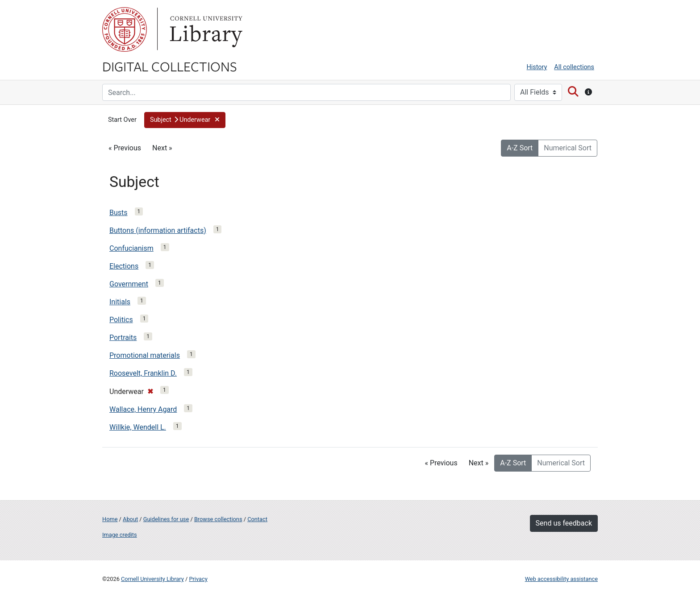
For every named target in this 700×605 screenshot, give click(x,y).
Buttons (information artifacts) (158, 230)
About (130, 519)
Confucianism (131, 248)
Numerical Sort (568, 148)
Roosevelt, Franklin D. (143, 373)
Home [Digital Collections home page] (110, 519)
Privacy (198, 579)
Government (129, 284)
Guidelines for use (166, 519)
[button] (185, 120)
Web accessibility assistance (561, 579)
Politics (121, 320)
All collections (574, 67)
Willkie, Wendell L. (138, 427)
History (537, 67)
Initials (120, 302)
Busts (119, 213)
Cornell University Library (152, 579)
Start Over (122, 120)
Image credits (120, 535)
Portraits (123, 338)
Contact (257, 519)
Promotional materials (145, 355)
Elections (124, 266)
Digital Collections (170, 66)
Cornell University (125, 29)
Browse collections (218, 519)
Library (205, 29)
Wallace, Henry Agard (143, 409)
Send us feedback (564, 523)
